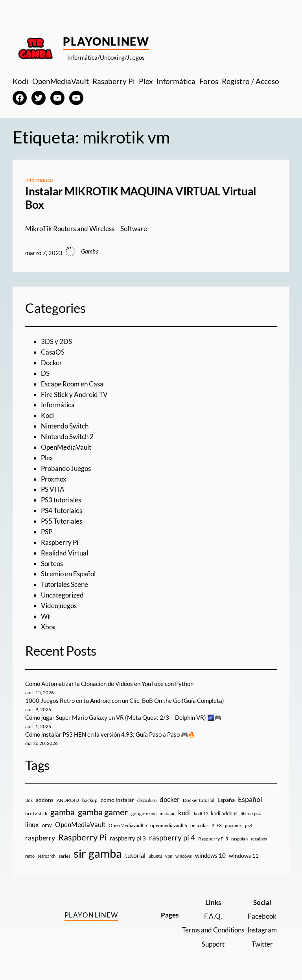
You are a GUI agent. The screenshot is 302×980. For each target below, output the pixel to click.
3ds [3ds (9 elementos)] (29, 800)
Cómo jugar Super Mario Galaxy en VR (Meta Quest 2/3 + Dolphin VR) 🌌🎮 (123, 717)
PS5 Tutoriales (62, 521)
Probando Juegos (66, 468)
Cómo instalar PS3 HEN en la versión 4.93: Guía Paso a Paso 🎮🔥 (110, 734)
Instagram (262, 930)
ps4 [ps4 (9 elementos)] (249, 825)
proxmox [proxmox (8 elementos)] (233, 825)
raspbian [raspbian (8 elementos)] (239, 839)
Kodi (48, 415)
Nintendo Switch (65, 426)
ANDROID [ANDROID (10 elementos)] (68, 800)
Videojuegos (59, 606)
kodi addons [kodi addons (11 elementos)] (224, 813)
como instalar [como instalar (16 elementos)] (117, 800)
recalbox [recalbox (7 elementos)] (259, 839)
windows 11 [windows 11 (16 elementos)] (244, 856)
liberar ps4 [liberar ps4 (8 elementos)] (251, 814)
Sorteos (52, 564)
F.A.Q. (213, 916)
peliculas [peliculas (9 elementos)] (199, 825)
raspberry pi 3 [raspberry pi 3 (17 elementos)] (128, 838)
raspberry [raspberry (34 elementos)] (40, 838)
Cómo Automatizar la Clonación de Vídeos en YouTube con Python (109, 684)
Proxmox (54, 479)
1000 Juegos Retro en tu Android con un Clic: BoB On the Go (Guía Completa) (125, 701)
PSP (47, 532)
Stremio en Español (68, 574)
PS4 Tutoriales (62, 510)
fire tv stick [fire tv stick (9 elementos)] (36, 814)
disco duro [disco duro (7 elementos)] (147, 800)
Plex (47, 458)
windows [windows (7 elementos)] (184, 856)
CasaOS (53, 352)
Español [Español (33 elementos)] (250, 799)
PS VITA (53, 489)
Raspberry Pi (60, 542)
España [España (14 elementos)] (226, 800)
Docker (52, 363)
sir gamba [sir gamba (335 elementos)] (98, 853)
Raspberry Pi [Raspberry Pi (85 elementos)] (82, 837)
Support (213, 944)
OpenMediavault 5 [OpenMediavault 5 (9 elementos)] (128, 825)
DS (45, 373)
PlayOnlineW (106, 41)
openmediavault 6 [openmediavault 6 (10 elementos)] (169, 825)
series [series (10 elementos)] (64, 856)
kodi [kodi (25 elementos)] (184, 813)
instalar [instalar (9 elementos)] (167, 814)
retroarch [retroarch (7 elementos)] (47, 856)
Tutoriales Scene (64, 584)
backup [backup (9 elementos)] (90, 800)
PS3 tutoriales (61, 500)
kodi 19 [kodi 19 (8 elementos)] (201, 814)
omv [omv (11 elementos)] (47, 825)
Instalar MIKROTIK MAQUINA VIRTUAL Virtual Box (141, 198)
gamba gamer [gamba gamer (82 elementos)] (103, 812)
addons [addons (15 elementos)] (45, 800)
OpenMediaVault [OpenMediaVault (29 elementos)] (80, 825)
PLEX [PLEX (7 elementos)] (217, 825)
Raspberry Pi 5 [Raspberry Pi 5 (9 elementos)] (213, 839)
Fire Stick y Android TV (74, 394)
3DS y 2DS (56, 341)
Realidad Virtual (64, 553)
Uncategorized (62, 595)
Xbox (48, 627)
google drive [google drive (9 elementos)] (144, 814)
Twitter (262, 944)
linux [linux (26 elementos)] (32, 825)
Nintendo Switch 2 (67, 437)
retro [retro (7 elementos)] (30, 856)
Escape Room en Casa (72, 384)
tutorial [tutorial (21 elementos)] (135, 855)
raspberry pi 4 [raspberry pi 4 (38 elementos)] (172, 838)
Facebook (262, 916)
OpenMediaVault (66, 447)
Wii (46, 616)
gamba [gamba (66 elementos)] (63, 812)
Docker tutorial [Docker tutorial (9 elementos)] (199, 800)
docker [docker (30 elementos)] (170, 799)
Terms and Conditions (213, 930)
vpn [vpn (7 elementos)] (169, 856)
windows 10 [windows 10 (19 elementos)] (210, 855)
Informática (39, 180)
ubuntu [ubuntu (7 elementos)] (155, 856)
